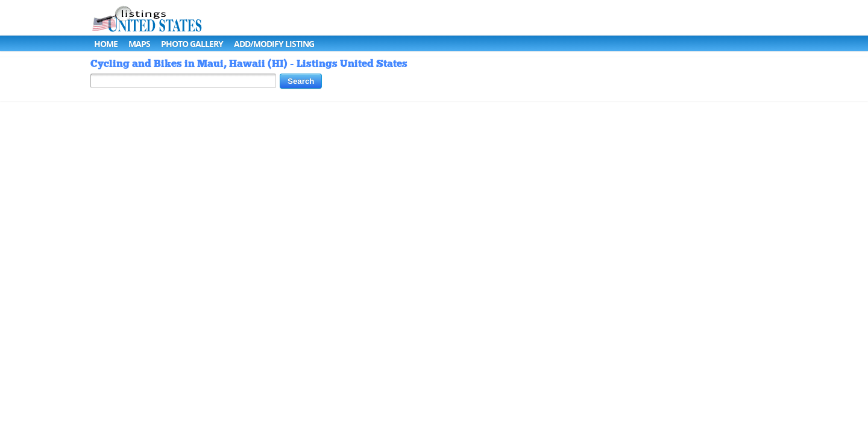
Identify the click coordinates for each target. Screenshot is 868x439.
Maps (139, 44)
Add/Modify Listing (274, 44)
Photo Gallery (192, 44)
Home (106, 44)
